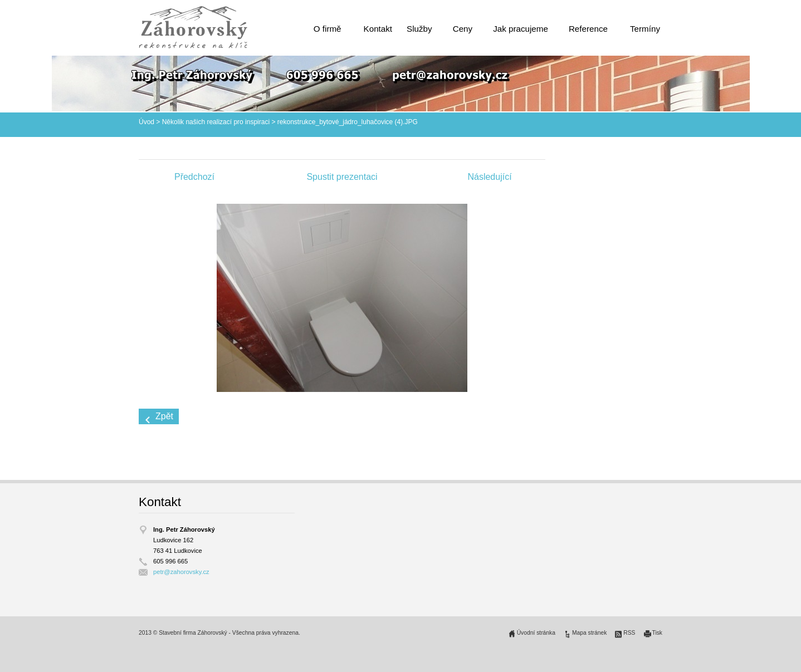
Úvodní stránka (536, 633)
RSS (629, 633)
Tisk (658, 633)
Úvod (146, 122)
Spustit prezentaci (342, 177)
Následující (489, 177)
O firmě (328, 29)
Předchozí (194, 177)
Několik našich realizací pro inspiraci (216, 122)
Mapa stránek (589, 633)
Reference (588, 29)
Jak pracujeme (521, 29)
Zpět (164, 416)
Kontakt (378, 29)
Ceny (463, 29)
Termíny (645, 29)
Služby (419, 29)
